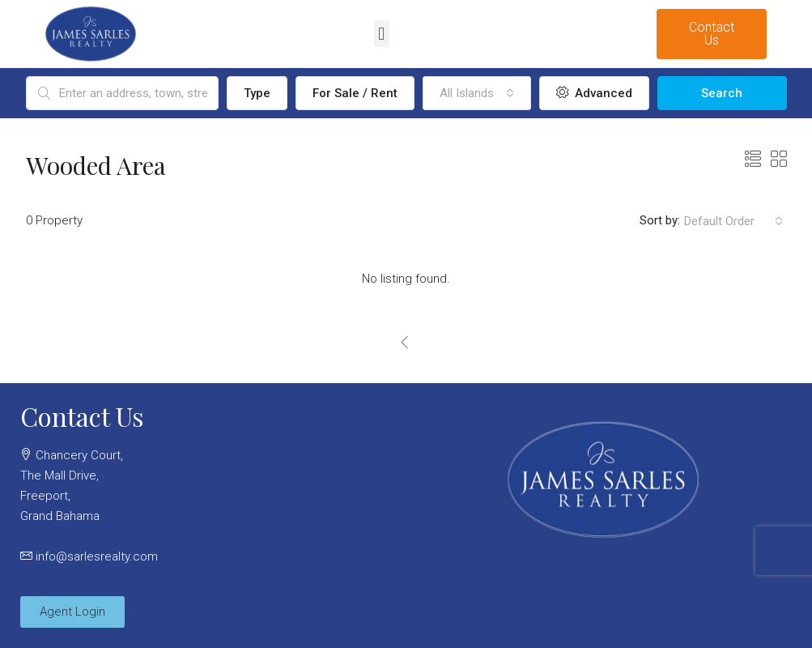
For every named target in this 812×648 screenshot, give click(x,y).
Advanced (594, 93)
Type (257, 93)
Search (722, 93)
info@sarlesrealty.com (97, 556)
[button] (382, 34)
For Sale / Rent (355, 93)
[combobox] (477, 93)
